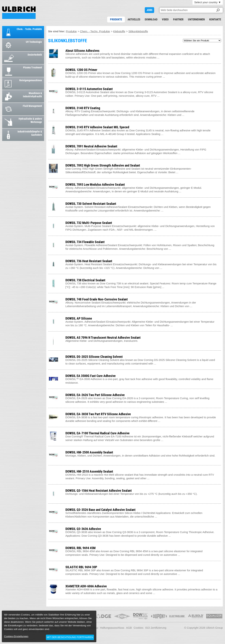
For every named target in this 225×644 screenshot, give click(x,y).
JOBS (149, 10)
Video (165, 19)
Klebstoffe (119, 31)
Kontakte (215, 19)
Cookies (138, 628)
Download (151, 19)
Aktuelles (134, 19)
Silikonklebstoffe (138, 31)
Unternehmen (196, 19)
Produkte (116, 19)
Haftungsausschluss (112, 628)
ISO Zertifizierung (156, 628)
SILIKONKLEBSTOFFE (19, 13)
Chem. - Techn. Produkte (95, 31)
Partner (178, 19)
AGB (129, 628)
